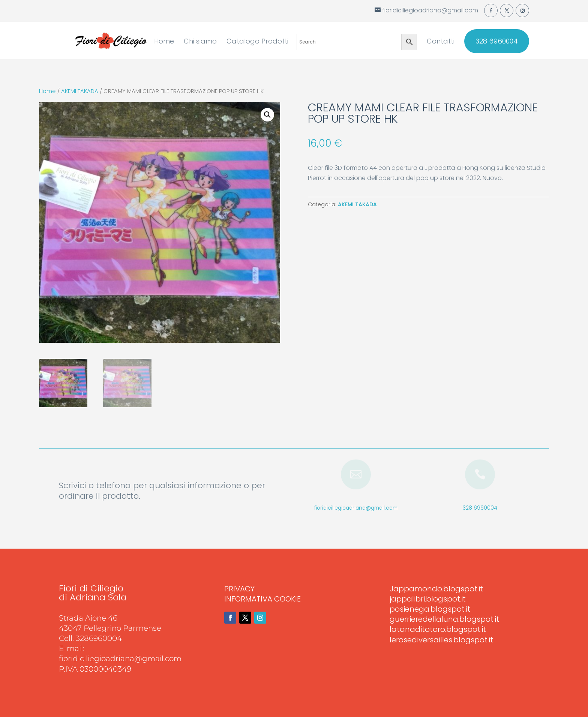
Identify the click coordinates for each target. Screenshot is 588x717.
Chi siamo (200, 42)
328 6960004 (497, 41)
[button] (267, 115)
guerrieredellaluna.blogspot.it (444, 619)
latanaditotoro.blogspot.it (438, 629)
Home (164, 42)
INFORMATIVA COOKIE (262, 599)
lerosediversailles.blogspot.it (441, 640)
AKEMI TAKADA (80, 91)
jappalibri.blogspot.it (428, 599)
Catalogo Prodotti (257, 42)
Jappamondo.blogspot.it (436, 589)
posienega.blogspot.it (430, 609)
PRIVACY (239, 589)
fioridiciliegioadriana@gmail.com (356, 508)
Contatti (441, 42)
